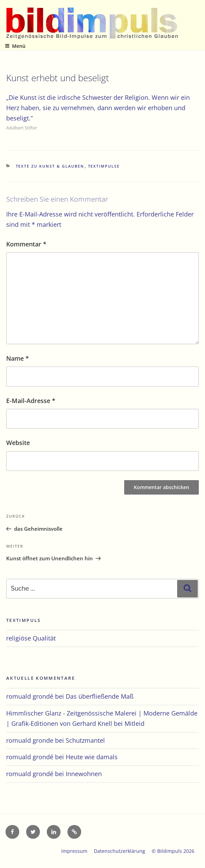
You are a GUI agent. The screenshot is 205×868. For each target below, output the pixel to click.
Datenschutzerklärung (120, 851)
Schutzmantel (85, 740)
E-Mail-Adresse (31, 401)
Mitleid (134, 723)
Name (18, 358)
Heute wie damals (92, 757)
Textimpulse (104, 166)
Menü (15, 46)
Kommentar (26, 244)
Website (18, 443)
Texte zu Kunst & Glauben (50, 166)
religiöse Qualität (31, 638)
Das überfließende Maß (100, 696)
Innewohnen (84, 774)
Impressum (74, 851)
